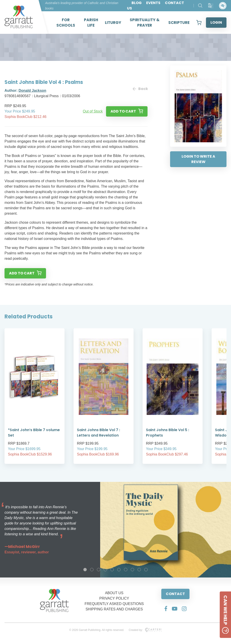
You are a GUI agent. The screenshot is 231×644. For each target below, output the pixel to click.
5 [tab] (112, 570)
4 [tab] (105, 570)
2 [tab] (92, 570)
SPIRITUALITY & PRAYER (145, 23)
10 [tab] (146, 570)
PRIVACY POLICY (114, 598)
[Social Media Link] (166, 609)
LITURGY (113, 23)
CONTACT (175, 594)
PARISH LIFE (91, 23)
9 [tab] (139, 570)
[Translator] (211, 6)
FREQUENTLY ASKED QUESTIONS (114, 604)
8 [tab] (132, 570)
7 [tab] (126, 570)
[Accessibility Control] (223, 6)
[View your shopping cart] (199, 23)
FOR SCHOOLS (66, 23)
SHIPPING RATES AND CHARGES (114, 609)
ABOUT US (114, 593)
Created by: (145, 630)
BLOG (137, 3)
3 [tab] (99, 570)
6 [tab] (119, 570)
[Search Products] (200, 6)
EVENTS (153, 3)
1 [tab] (85, 570)
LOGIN (216, 22)
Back (140, 89)
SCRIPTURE (179, 23)
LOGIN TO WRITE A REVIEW (198, 159)
